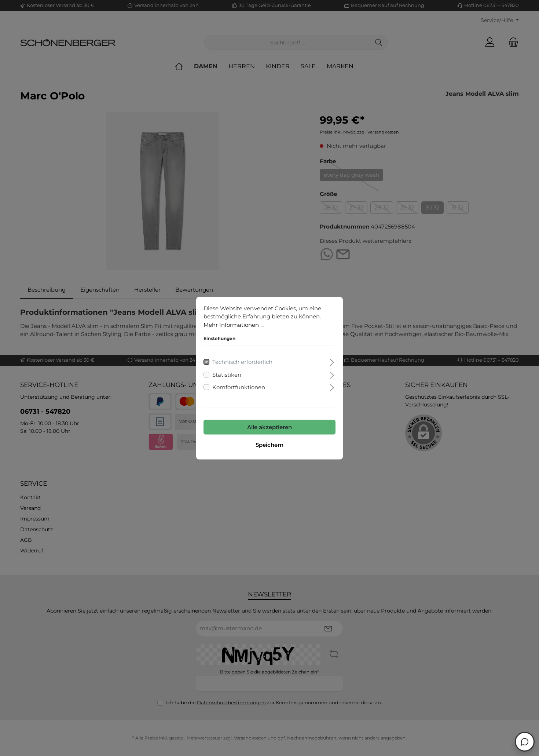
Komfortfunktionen (239, 387)
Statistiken (227, 374)
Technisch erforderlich (242, 362)
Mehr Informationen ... (234, 324)
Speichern (269, 444)
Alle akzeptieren (269, 427)
